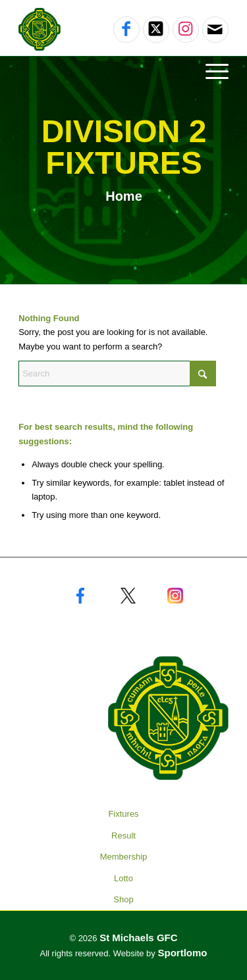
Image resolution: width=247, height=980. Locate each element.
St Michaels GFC (138, 938)
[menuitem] (123, 71)
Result (123, 836)
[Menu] (210, 71)
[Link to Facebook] (126, 30)
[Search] (117, 374)
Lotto (123, 878)
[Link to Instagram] (186, 30)
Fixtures (123, 814)
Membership (124, 857)
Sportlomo (182, 953)
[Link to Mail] (215, 30)
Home (124, 196)
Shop (123, 899)
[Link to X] (156, 30)
